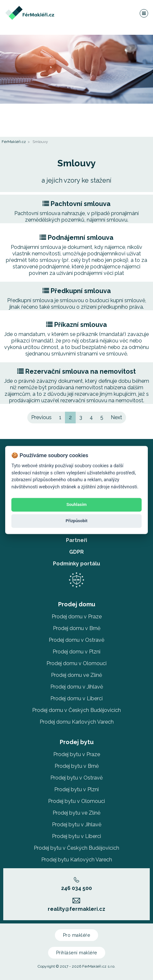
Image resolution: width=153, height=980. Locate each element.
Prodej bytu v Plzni (76, 789)
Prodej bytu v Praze (77, 754)
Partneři (76, 540)
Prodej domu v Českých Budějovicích (76, 710)
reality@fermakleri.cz (76, 905)
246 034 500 (76, 884)
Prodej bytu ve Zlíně (76, 813)
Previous (41, 417)
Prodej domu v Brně (77, 628)
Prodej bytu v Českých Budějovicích (76, 848)
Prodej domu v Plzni (76, 652)
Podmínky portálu (76, 564)
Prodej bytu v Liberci (76, 836)
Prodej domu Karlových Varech (77, 722)
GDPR (76, 552)
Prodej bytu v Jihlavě (77, 825)
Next (116, 417)
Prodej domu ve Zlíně (76, 675)
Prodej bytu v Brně (77, 766)
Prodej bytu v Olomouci (76, 801)
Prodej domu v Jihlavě (77, 687)
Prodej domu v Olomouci (76, 663)
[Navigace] (144, 13)
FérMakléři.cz (14, 142)
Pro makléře (77, 935)
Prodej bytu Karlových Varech (77, 860)
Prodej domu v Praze (77, 617)
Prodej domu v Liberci (76, 698)
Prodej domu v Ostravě (76, 640)
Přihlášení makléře (77, 953)
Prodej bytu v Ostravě (76, 778)
